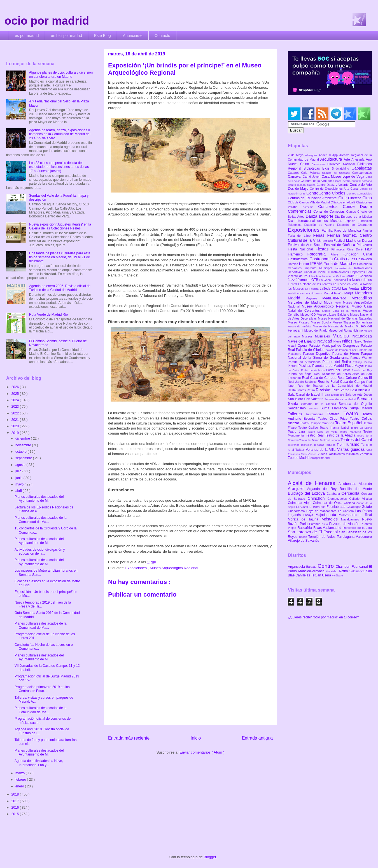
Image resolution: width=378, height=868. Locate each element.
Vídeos (323, 454)
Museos (308, 336)
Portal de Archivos (314, 370)
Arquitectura (332, 159)
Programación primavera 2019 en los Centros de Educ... (42, 689)
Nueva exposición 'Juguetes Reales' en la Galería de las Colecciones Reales (60, 226)
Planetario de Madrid (329, 366)
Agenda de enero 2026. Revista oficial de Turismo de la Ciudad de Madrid (60, 288)
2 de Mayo (297, 155)
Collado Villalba (361, 499)
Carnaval (295, 177)
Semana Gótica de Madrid (340, 399)
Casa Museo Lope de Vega (344, 177)
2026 (16, 387)
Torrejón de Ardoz (323, 537)
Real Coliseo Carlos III (355, 378)
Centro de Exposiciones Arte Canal (335, 189)
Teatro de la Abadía (341, 435)
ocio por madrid (47, 21)
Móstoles (331, 519)
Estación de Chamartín (354, 225)
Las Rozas (364, 511)
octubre (21, 452)
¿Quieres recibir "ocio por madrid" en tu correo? (323, 617)
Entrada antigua (257, 738)
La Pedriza (313, 289)
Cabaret (294, 173)
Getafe (367, 507)
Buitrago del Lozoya (307, 493)
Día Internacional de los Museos (316, 221)
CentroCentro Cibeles (326, 193)
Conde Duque (357, 207)
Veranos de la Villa (321, 450)
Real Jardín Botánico (303, 382)
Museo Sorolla (322, 322)
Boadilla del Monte (356, 489)
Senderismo (298, 408)
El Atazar (303, 507)
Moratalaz (333, 571)
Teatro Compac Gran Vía (318, 423)
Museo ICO (309, 315)
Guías (351, 259)
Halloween (364, 259)
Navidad (325, 341)
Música (342, 336)
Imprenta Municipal (320, 268)
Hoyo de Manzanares (322, 511)
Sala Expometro (335, 395)
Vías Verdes (310, 454)
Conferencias (301, 211)
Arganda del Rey (324, 489)
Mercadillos (362, 298)
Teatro (353, 413)
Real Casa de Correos (320, 378)
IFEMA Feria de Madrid (332, 264)
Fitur (368, 249)
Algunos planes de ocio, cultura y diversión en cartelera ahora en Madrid (61, 74)
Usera (327, 575)
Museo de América (300, 326)
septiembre (24, 458)
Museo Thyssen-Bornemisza (352, 322)
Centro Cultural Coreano (357, 181)
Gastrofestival (299, 259)
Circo (367, 198)
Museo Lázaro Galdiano (333, 315)
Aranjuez (297, 489)
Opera (303, 346)
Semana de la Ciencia (320, 404)
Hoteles (293, 264)
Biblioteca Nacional (342, 164)
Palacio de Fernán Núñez (341, 350)
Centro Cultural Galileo (302, 185)
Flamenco (297, 254)
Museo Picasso (299, 322)
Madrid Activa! (297, 293)
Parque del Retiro (338, 362)
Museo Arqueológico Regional (174, 568)
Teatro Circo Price (334, 419)
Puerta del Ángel (301, 374)
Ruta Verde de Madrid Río (49, 315)
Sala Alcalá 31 (361, 390)
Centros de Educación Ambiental (313, 198)
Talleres (297, 414)
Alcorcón (365, 484)
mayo (20, 484)
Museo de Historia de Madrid (334, 326)
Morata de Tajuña (305, 519)
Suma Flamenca (335, 408)
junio (19, 478)
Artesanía (359, 159)
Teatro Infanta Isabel (335, 428)
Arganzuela (297, 567)
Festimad (328, 241)
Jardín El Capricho (359, 276)
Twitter (301, 450)
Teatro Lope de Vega (324, 432)
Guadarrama (297, 511)
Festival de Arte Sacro (306, 245)
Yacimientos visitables (344, 454)
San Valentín (314, 399)
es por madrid (27, 36)
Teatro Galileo (309, 428)
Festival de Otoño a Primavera (348, 245)
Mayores (314, 298)
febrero (21, 780)
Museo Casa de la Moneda (343, 311)
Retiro (311, 390)
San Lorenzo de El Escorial (313, 532)
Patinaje (359, 362)
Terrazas (320, 445)
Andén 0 (326, 155)
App (336, 155)
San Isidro (296, 399)
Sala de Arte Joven (359, 395)
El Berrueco (318, 507)
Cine (343, 198)
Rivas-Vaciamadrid (328, 528)
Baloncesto (319, 164)
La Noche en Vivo (346, 284)
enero (20, 786)
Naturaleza (362, 336)
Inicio (196, 738)
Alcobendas (349, 484)
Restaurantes (297, 390)
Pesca (368, 362)
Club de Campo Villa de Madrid (309, 202)
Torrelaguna (346, 537)
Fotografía (319, 254)
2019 (16, 433)
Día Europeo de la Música (353, 217)
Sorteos (315, 408)
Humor (305, 264)
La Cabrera (347, 511)
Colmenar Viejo (300, 503)
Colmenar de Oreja (328, 503)
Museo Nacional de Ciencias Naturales (345, 318)
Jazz (292, 280)
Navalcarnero (352, 519)
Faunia (367, 231)
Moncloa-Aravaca (312, 571)
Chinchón (318, 498)
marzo (21, 773)
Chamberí (344, 567)
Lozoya (309, 515)
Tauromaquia (316, 414)
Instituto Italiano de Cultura (329, 276)
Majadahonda (327, 515)
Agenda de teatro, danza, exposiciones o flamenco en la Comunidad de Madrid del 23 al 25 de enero (60, 134)
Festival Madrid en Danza (353, 241)
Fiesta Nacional (302, 249)
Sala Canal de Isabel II (306, 395)
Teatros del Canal (356, 440)
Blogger (210, 857)
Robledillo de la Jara (357, 528)
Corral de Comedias (330, 212)
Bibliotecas (313, 168)
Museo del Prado (317, 330)
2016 (16, 808)
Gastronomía (322, 259)
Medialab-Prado (337, 298)
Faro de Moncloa (348, 231)
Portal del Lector (339, 370)
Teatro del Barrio (310, 440)
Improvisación (345, 268)
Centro (326, 566)
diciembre (23, 438)
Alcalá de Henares (313, 483)
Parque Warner (361, 358)
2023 (16, 407)
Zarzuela (366, 454)
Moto (339, 303)
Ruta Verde (341, 390)
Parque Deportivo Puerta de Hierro (332, 354)
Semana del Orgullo (355, 404)
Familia (328, 231)
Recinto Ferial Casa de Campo (342, 382)
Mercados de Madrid (306, 302)
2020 (16, 426)
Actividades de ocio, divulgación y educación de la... (40, 552)
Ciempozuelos (339, 499)
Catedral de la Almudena (318, 181)
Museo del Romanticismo (346, 330)
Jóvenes (303, 280)
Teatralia (335, 414)
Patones (315, 524)
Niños (348, 341)
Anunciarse (133, 36)
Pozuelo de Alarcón (345, 524)
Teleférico (294, 445)
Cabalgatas (362, 168)
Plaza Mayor (355, 366)
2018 (16, 794)
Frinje (336, 254)
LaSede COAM (331, 288)
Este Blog (102, 36)
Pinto (326, 524)
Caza (339, 181)
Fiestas (324, 249)
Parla (305, 524)
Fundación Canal (357, 254)
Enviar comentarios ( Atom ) (202, 752)
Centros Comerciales (359, 193)
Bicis (327, 168)
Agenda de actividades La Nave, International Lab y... (39, 763)
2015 (16, 814)
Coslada (350, 503)
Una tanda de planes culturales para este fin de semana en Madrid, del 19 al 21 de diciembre (60, 257)
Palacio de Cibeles (311, 350)
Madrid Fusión (334, 293)
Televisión (307, 445)
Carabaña (334, 494)
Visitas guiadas (352, 449)
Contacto (162, 36)
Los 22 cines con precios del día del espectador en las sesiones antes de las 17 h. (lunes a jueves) (59, 167)
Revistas (324, 390)
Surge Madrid (361, 408)
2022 (16, 413)
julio (19, 471)
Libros (366, 288)
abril (19, 491)
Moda (329, 302)
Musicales (324, 336)
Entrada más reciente (129, 738)
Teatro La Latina (361, 428)
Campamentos (362, 173)
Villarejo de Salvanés (304, 541)
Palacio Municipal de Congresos (335, 346)
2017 (16, 801)
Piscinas (305, 366)
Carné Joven (312, 177)
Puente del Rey (362, 370)
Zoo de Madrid (299, 458)
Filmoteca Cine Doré (348, 249)
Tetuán (317, 575)
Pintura (293, 366)
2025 (16, 394)
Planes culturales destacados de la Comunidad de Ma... (40, 520)
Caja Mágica (312, 173)
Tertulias (331, 445)
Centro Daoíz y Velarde (333, 185)
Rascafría (305, 528)
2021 (16, 420)
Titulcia (304, 537)
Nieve (338, 341)
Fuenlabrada (337, 507)
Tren (341, 445)
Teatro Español (349, 423)
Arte (348, 159)
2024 (16, 400)
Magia (350, 293)
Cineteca (355, 198)
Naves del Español (303, 341)
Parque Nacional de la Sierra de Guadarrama (330, 356)
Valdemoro (364, 537)
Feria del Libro (300, 236)
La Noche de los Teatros (316, 284)
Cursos (352, 212)
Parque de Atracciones (305, 362)
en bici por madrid (66, 36)
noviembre (24, 445)
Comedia (310, 207)
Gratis (340, 259)
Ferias (320, 235)
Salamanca (358, 571)
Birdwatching (342, 168)
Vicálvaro (337, 575)
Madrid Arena (315, 293)
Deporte (327, 216)
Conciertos (330, 207)
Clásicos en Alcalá (343, 202)
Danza (312, 216)
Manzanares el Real (355, 515)
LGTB (314, 280)
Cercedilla (351, 493)
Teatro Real (315, 435)
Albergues (312, 155)
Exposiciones (136, 568)
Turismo (353, 444)
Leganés (296, 515)
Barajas (312, 567)
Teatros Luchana (330, 440)
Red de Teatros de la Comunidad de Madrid (335, 386)
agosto (21, 465)
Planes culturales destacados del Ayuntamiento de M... (39, 499)
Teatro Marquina (352, 432)
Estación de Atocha (321, 225)
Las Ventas (352, 288)
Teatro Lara (298, 431)
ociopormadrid (320, 458)
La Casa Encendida (333, 280)
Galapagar (354, 507)
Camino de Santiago (337, 173)
